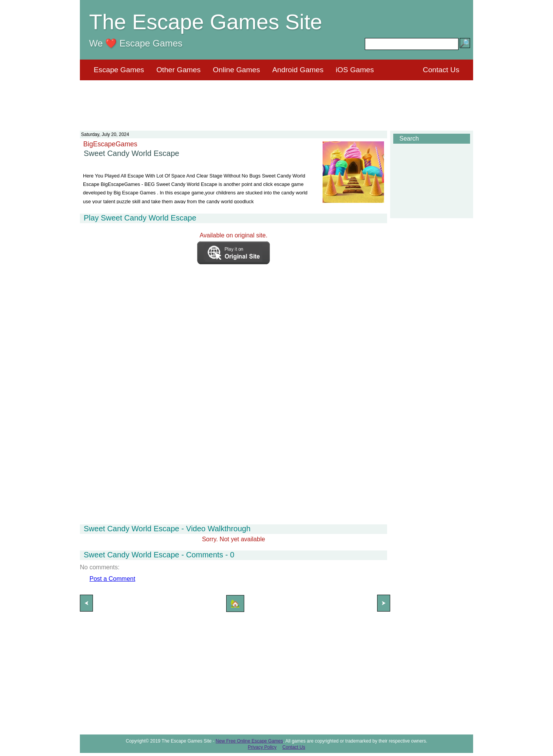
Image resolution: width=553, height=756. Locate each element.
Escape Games (119, 70)
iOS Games (355, 70)
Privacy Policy (262, 747)
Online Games (236, 70)
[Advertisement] (276, 101)
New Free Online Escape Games (249, 741)
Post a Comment (112, 579)
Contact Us (441, 70)
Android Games (298, 70)
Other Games (178, 70)
